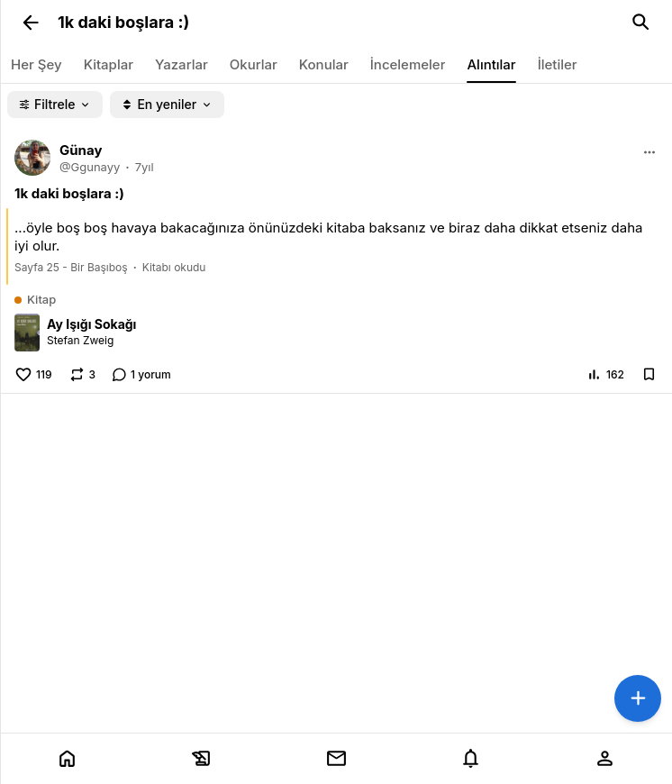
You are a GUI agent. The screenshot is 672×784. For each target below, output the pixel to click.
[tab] (67, 759)
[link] (336, 23)
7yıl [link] (145, 167)
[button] (31, 23)
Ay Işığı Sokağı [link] (91, 324)
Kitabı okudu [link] (174, 267)
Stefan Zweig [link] (80, 340)
